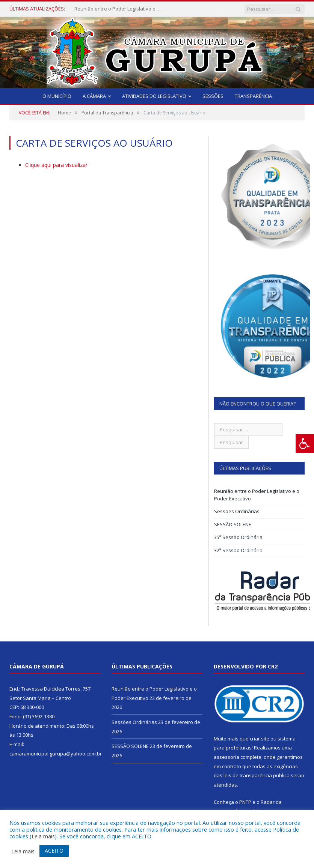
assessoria (226, 757)
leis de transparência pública (257, 775)
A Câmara (94, 96)
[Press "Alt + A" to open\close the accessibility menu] (305, 444)
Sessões (213, 96)
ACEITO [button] (54, 851)
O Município (57, 96)
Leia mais (43, 836)
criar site (260, 739)
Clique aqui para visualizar (56, 165)
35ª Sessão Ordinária (238, 537)
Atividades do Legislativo (154, 96)
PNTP (245, 802)
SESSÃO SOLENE (233, 524)
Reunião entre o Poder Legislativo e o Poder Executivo (119, 9)
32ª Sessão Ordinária (238, 550)
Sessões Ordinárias (237, 511)
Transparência (253, 96)
